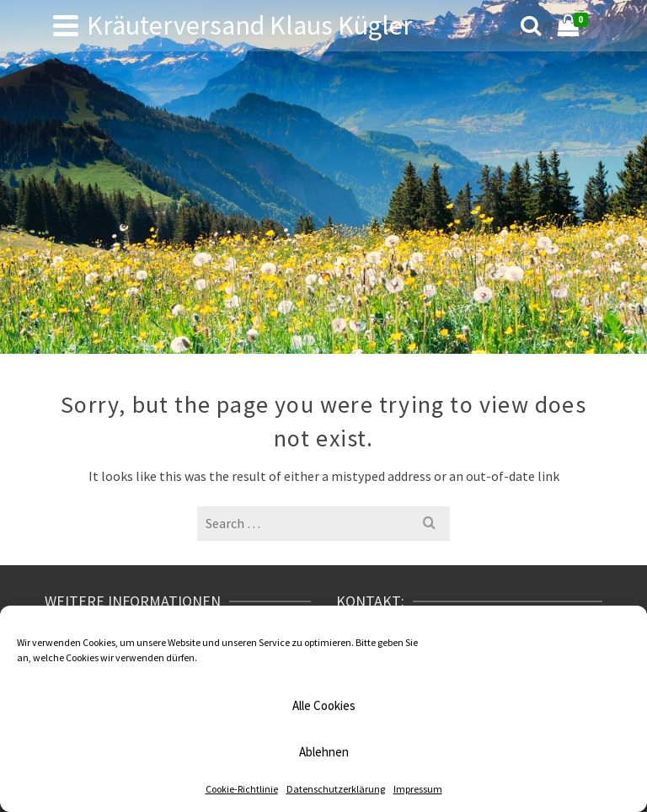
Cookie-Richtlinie (242, 789)
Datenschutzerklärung (336, 789)
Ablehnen (324, 752)
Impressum (418, 789)
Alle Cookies (324, 705)
